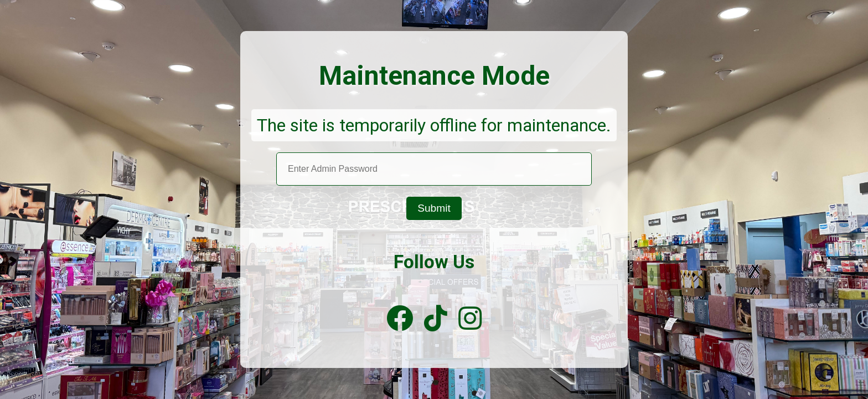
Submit (434, 208)
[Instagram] (470, 319)
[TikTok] (436, 319)
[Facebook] (400, 319)
